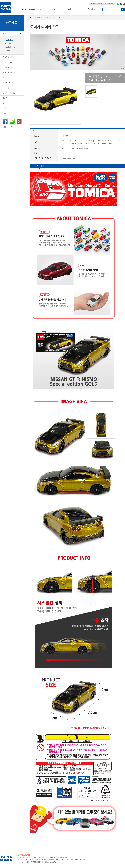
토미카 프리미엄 (9, 62)
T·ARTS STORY (29, 9)
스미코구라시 (8, 83)
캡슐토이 (67, 9)
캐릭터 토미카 (8, 72)
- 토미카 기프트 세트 (10, 47)
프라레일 (6, 77)
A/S (19, 123)
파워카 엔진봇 (8, 57)
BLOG (12, 123)
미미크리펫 (7, 108)
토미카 (5, 34)
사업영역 (44, 9)
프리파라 (6, 98)
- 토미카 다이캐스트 (10, 40)
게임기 (78, 9)
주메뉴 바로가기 (0, 0)
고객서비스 (90, 9)
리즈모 (5, 103)
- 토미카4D (7, 51)
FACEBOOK (5, 124)
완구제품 (55, 9)
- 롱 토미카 (7, 44)
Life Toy (6, 113)
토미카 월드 (7, 67)
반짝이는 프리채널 (9, 93)
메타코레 (6, 88)
